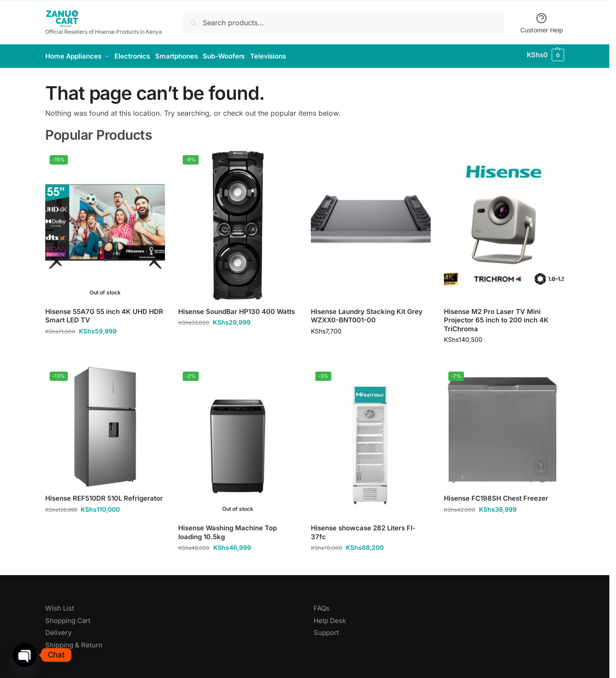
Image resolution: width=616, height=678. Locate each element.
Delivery (58, 630)
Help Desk (330, 617)
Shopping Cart (68, 617)
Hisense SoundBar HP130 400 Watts (237, 308)
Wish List (60, 605)
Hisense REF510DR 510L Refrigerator (104, 495)
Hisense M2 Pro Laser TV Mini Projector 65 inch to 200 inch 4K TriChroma (496, 317)
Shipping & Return (74, 642)
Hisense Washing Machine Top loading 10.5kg (228, 530)
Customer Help (542, 23)
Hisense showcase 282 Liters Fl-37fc (363, 530)
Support (326, 630)
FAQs (322, 605)
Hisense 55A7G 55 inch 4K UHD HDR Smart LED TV (104, 313)
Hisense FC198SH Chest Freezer (496, 495)
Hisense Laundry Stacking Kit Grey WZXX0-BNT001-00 (367, 313)
